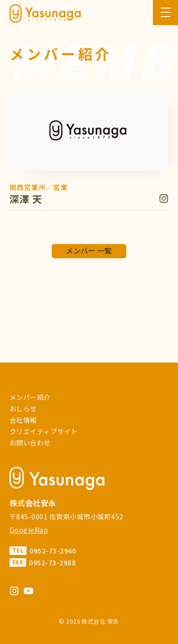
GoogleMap (29, 530)
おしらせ (23, 408)
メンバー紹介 (30, 397)
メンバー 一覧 (89, 250)
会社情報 (23, 420)
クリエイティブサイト (44, 431)
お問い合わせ (30, 443)
